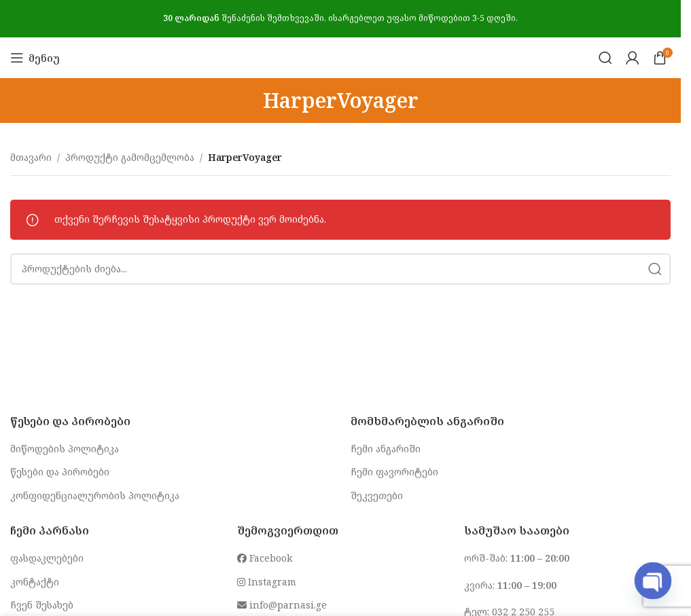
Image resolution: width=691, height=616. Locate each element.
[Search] (605, 58)
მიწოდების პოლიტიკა (65, 449)
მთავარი (31, 157)
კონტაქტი (35, 582)
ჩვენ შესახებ (42, 605)
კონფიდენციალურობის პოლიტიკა (95, 495)
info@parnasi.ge (282, 605)
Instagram (267, 582)
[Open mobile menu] (35, 58)
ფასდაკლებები (47, 558)
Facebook (265, 558)
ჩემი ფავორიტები (394, 472)
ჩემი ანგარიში (386, 449)
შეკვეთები (377, 495)
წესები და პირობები (60, 472)
